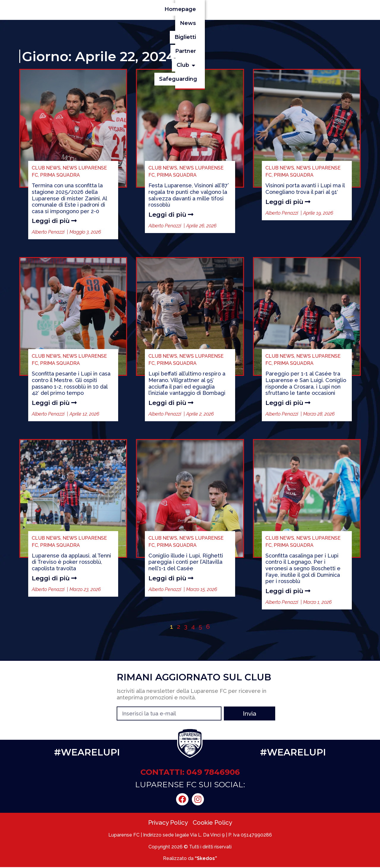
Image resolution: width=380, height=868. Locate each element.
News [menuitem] (206, 9)
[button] (305, 9)
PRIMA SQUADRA (60, 175)
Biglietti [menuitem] (235, 9)
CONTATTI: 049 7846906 (190, 773)
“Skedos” (206, 859)
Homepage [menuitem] (171, 9)
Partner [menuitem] (267, 9)
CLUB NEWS (46, 168)
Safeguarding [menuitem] (337, 9)
